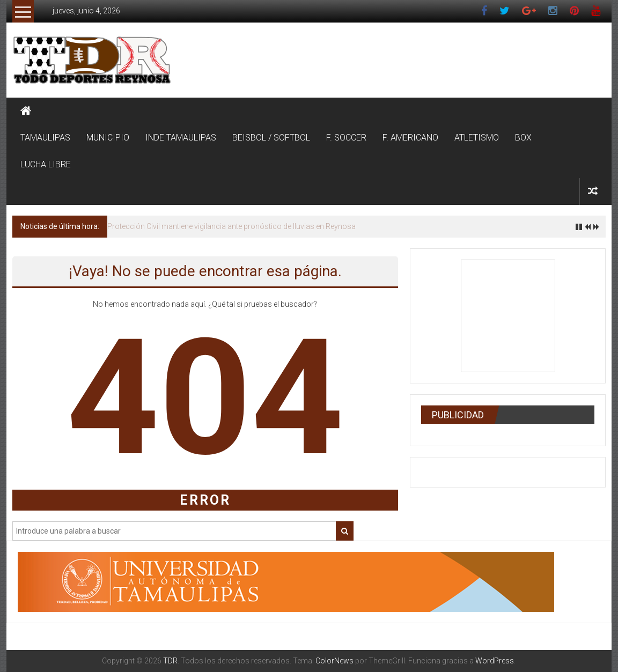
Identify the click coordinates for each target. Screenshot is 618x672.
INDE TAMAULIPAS (181, 138)
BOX (523, 138)
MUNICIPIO (108, 138)
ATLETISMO (477, 138)
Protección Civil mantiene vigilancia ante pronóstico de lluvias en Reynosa (231, 226)
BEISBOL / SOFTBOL (271, 138)
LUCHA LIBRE (46, 164)
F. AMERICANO (410, 138)
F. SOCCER (346, 138)
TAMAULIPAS (45, 138)
